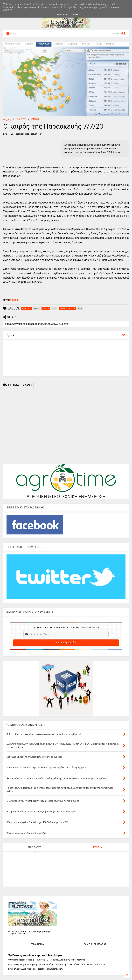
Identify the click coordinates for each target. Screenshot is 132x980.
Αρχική (7, 119)
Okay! (75, 14)
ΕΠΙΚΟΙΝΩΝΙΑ (37, 944)
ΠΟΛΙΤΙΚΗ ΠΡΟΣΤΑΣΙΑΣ (95, 944)
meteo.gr (14, 300)
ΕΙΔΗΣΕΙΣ (21, 119)
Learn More (62, 14)
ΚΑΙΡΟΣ (35, 119)
